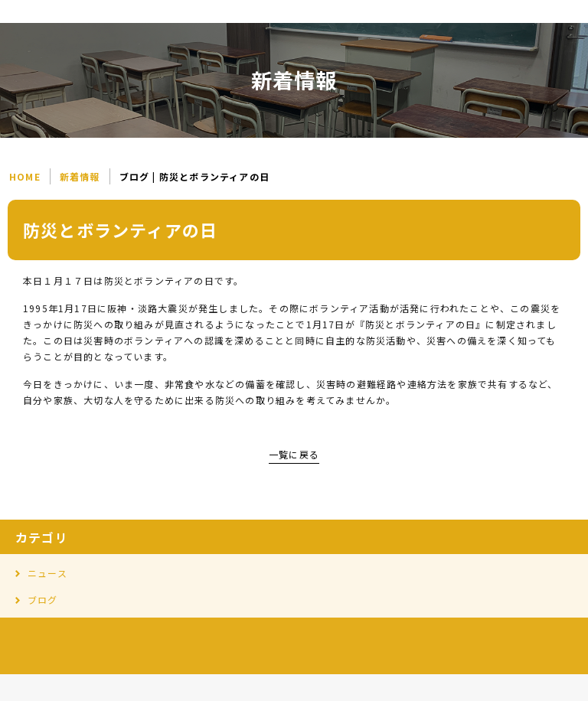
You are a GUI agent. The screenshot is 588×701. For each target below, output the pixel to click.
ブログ (43, 600)
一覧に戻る (294, 454)
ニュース (47, 573)
